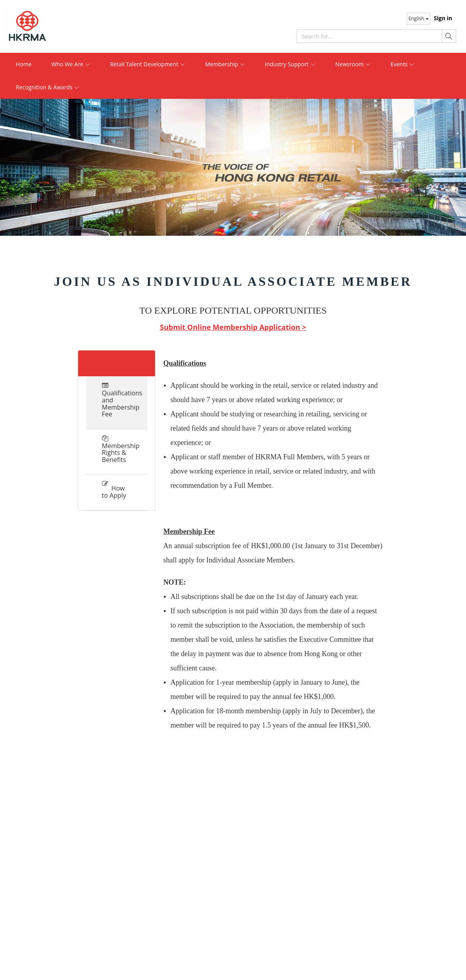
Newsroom (353, 64)
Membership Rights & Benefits (117, 453)
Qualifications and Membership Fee (117, 403)
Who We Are (71, 64)
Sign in (443, 18)
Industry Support (290, 64)
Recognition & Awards (48, 87)
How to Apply (114, 492)
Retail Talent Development (148, 64)
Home (24, 64)
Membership (225, 64)
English (419, 18)
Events (403, 64)
